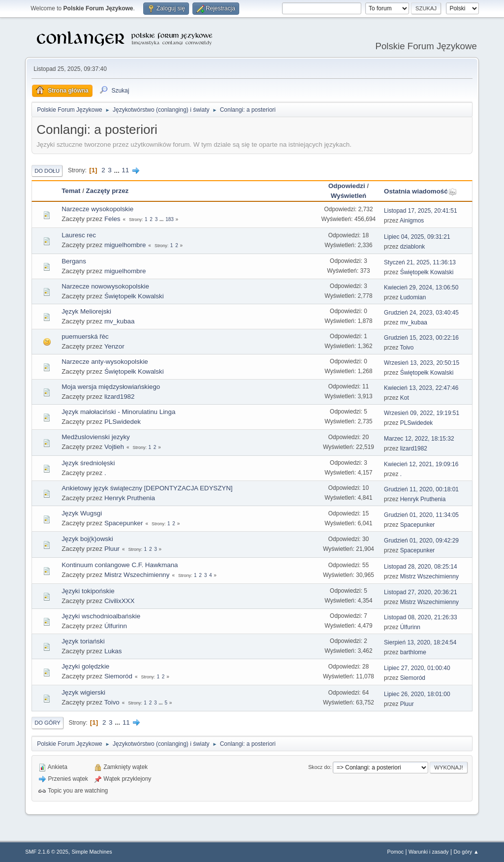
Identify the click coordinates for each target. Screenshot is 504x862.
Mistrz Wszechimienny (137, 575)
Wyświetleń (348, 196)
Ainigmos (412, 221)
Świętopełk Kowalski (427, 272)
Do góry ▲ (466, 852)
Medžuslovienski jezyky (96, 437)
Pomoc (396, 852)
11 (125, 170)
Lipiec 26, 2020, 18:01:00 (417, 694)
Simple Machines (92, 852)
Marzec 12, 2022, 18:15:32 (419, 439)
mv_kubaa (120, 321)
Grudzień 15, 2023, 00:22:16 (421, 338)
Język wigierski (83, 692)
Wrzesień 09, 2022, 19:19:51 (422, 413)
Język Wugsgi (82, 513)
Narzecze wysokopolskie (97, 209)
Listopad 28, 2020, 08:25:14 (421, 567)
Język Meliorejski (86, 311)
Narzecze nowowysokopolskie (105, 286)
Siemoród (118, 676)
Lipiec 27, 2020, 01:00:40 (417, 668)
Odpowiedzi (347, 186)
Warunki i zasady (429, 852)
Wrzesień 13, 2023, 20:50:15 (422, 363)
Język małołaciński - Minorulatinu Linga (118, 412)
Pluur (112, 549)
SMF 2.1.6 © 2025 (47, 852)
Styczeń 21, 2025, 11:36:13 (420, 262)
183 (170, 219)
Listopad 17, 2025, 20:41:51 (421, 211)
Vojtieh (114, 447)
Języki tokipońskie (88, 591)
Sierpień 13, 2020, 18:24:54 (420, 642)
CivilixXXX (119, 601)
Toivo (407, 348)
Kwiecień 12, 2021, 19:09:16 (421, 464)
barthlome (413, 652)
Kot (405, 398)
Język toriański (83, 641)
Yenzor (114, 346)
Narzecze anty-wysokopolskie (105, 362)
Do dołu (47, 171)
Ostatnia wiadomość (420, 191)
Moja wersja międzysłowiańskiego (111, 387)
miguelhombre (125, 245)
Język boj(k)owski (87, 539)
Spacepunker (124, 523)
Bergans (74, 261)
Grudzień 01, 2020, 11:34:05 (421, 515)
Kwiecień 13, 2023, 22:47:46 (421, 388)
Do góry (47, 723)
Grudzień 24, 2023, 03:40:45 (421, 313)
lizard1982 (120, 397)
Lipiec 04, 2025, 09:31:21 (417, 237)
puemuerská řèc (85, 336)
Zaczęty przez (108, 191)
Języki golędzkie (85, 666)
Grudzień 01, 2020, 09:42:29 (421, 541)
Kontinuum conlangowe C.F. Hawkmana (120, 565)
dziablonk (413, 247)
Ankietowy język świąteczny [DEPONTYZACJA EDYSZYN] (147, 488)
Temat (71, 191)
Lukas (113, 651)
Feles (112, 219)
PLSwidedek (123, 422)
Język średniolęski (88, 463)
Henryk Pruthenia (130, 498)
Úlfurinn (116, 626)
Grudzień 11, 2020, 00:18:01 (421, 489)
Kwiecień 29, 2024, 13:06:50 (421, 287)
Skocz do (319, 767)
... (117, 170)
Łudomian (413, 297)
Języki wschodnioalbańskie (101, 616)
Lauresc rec (79, 235)
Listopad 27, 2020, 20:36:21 (421, 592)
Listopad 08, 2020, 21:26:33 (421, 617)
